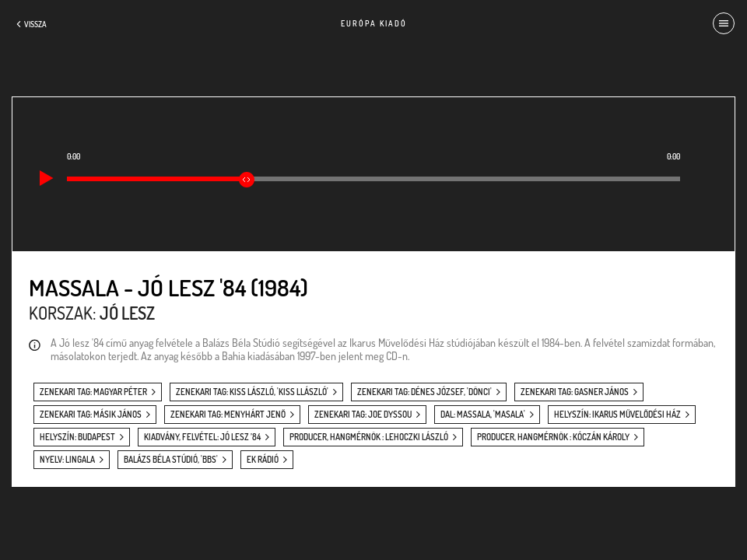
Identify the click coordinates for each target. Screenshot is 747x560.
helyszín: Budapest (77, 437)
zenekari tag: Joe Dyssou (363, 415)
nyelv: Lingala (67, 460)
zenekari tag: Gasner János (575, 392)
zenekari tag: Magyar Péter (93, 392)
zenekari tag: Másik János (91, 415)
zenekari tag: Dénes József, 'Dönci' (424, 392)
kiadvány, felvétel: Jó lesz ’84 (202, 437)
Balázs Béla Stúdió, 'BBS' (171, 460)
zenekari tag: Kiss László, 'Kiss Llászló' (252, 392)
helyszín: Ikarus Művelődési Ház (617, 415)
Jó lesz (127, 313)
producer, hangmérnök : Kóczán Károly (553, 437)
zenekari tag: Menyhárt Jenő (228, 415)
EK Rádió (263, 460)
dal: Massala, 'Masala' (483, 415)
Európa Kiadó (374, 23)
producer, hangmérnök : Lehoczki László (369, 437)
